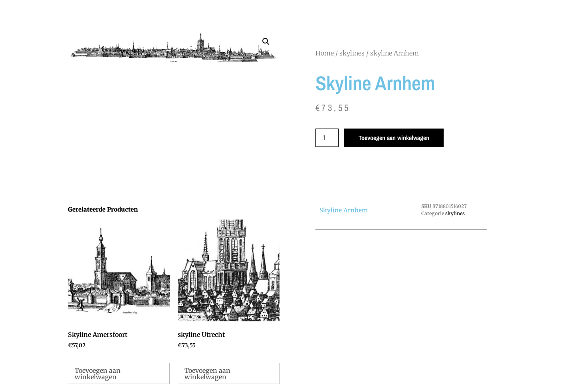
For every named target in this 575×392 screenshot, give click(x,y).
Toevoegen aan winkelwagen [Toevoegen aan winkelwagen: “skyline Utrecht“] (207, 374)
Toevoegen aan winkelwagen (394, 138)
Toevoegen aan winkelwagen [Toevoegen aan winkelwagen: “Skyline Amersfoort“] (98, 374)
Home (325, 53)
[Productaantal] (327, 138)
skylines (352, 53)
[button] (266, 42)
